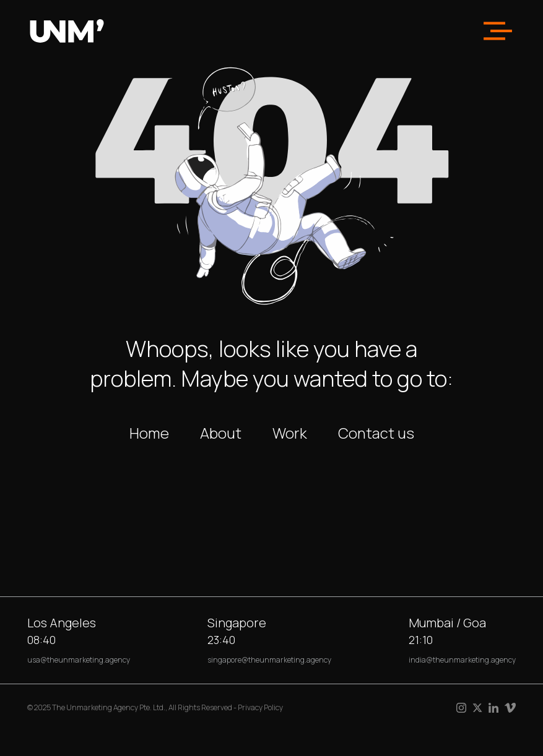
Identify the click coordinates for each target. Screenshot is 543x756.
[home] (67, 31)
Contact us (376, 433)
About (221, 433)
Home (149, 433)
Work (290, 433)
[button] (498, 31)
